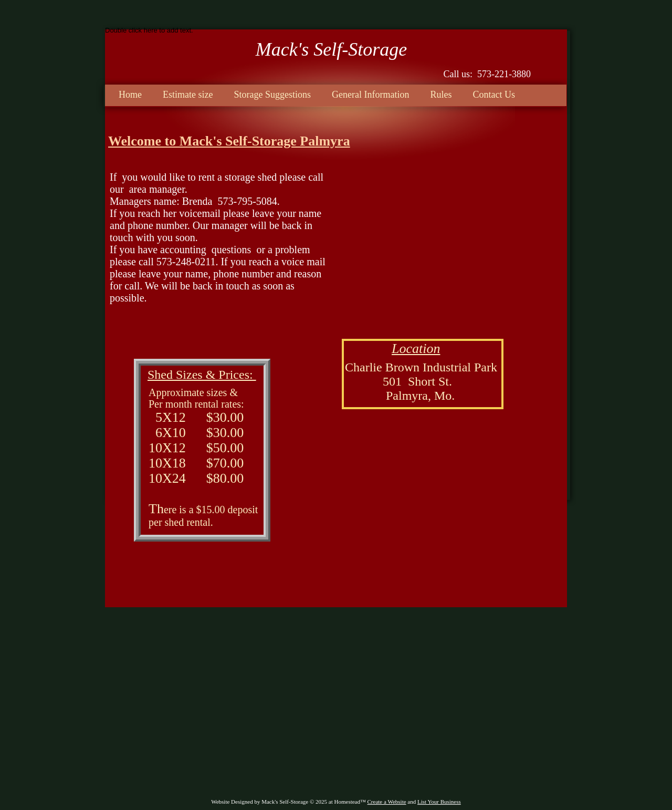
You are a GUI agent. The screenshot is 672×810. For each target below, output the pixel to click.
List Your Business (439, 802)
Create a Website (387, 802)
